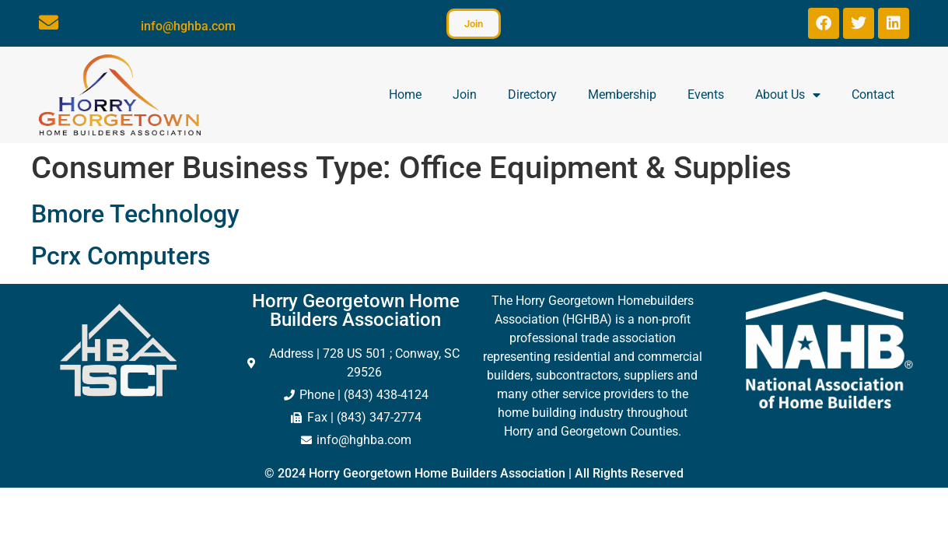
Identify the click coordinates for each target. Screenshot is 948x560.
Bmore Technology (135, 214)
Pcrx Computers (121, 256)
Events (706, 94)
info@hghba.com (188, 26)
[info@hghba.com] (49, 22)
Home (405, 94)
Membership (622, 94)
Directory (532, 94)
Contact (873, 94)
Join (465, 94)
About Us (788, 95)
